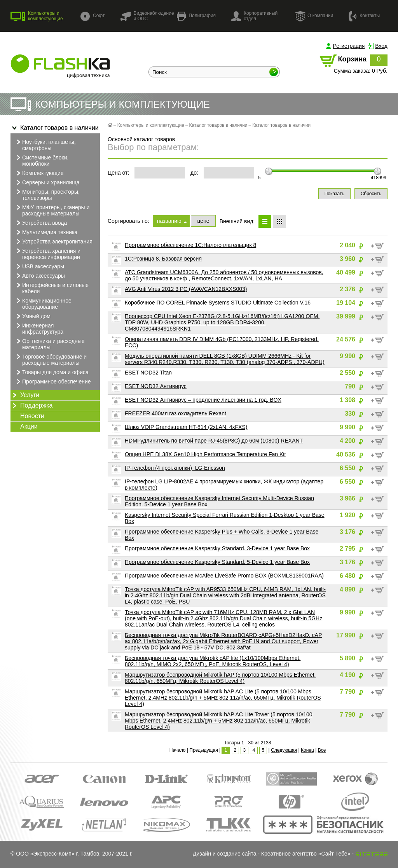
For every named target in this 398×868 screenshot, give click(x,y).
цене (203, 221)
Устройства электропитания (53, 241)
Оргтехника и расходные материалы (50, 344)
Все (322, 750)
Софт (93, 16)
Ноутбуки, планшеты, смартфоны (45, 145)
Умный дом (32, 316)
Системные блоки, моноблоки (41, 160)
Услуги (25, 395)
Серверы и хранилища (47, 182)
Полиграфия (196, 16)
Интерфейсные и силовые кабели (51, 288)
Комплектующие (39, 173)
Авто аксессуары (40, 276)
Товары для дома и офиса (51, 372)
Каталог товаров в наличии (55, 128)
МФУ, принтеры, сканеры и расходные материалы (52, 210)
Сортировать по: (128, 221)
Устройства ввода (41, 223)
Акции (29, 426)
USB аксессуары (39, 266)
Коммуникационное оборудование (43, 303)
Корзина (352, 59)
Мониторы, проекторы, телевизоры (47, 194)
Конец (307, 750)
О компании (314, 16)
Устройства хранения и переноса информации (47, 254)
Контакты (364, 16)
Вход (381, 46)
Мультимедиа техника (46, 232)
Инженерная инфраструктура (39, 328)
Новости (32, 416)
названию (169, 221)
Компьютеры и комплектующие (37, 16)
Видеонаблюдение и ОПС (147, 16)
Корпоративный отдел (254, 16)
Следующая (284, 750)
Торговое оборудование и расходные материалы (51, 359)
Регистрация (349, 46)
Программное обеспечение (53, 381)
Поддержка (31, 406)
